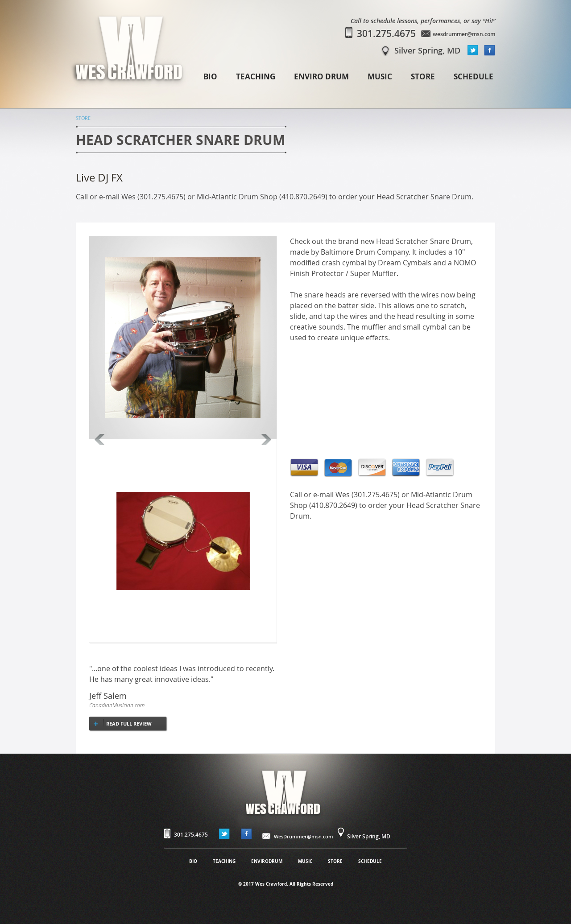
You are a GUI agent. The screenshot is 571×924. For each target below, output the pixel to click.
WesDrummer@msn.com (304, 836)
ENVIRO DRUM (321, 76)
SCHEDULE (474, 76)
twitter (473, 50)
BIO (210, 76)
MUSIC (380, 76)
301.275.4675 (386, 33)
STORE (423, 76)
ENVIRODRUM (267, 861)
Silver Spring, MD (427, 50)
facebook (490, 50)
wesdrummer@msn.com (464, 34)
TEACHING (256, 76)
